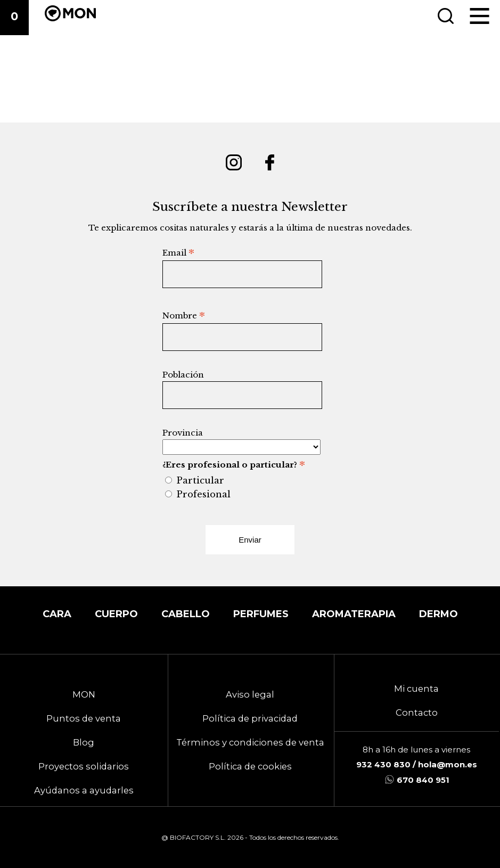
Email (178, 253)
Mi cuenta (416, 689)
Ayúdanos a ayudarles (84, 790)
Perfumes (261, 614)
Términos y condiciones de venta (250, 742)
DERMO (438, 614)
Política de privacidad (250, 718)
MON (84, 694)
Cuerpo (116, 614)
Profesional (203, 494)
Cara (57, 614)
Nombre (184, 316)
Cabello (186, 614)
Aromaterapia (354, 614)
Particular (200, 480)
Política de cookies (250, 766)
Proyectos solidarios (84, 766)
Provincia (183, 433)
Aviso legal (250, 694)
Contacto (417, 713)
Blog (84, 742)
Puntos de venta (84, 718)
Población (183, 375)
